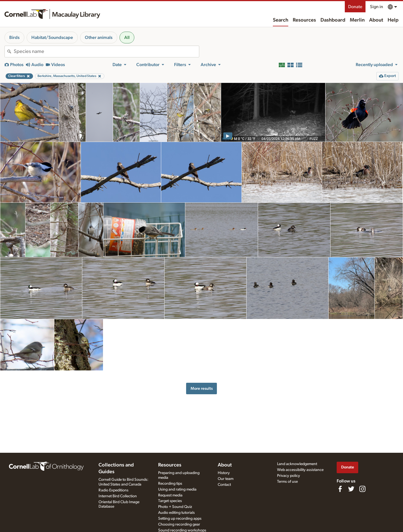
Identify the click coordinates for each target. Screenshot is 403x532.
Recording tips (170, 484)
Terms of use (287, 482)
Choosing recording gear (179, 524)
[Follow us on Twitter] (351, 489)
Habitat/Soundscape (52, 38)
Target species (170, 501)
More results (202, 389)
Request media (170, 495)
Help (393, 20)
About (376, 20)
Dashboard (333, 20)
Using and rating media (177, 489)
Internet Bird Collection (118, 496)
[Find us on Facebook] (340, 489)
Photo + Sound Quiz (175, 507)
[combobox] (106, 52)
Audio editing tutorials (176, 513)
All (127, 38)
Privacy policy (289, 476)
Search (281, 20)
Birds (14, 38)
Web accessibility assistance (300, 470)
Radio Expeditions (113, 490)
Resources (304, 20)
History (224, 473)
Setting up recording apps (180, 519)
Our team (226, 479)
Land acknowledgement (297, 464)
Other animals (99, 38)
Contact (224, 485)
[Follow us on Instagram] (362, 489)
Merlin (357, 20)
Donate (355, 7)
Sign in (377, 7)
